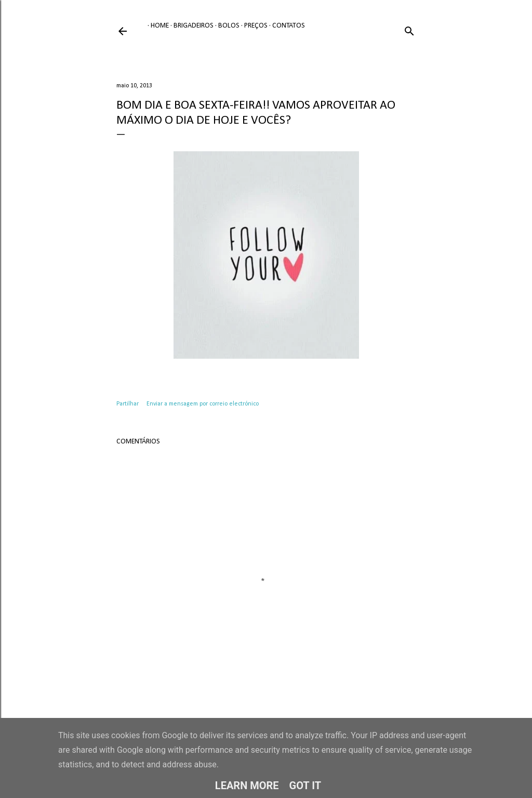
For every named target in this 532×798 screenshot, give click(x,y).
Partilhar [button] (128, 404)
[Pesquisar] (409, 29)
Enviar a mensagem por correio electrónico (203, 404)
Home (157, 26)
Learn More (247, 786)
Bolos (226, 26)
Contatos (285, 26)
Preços (253, 26)
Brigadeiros (190, 26)
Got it (305, 786)
